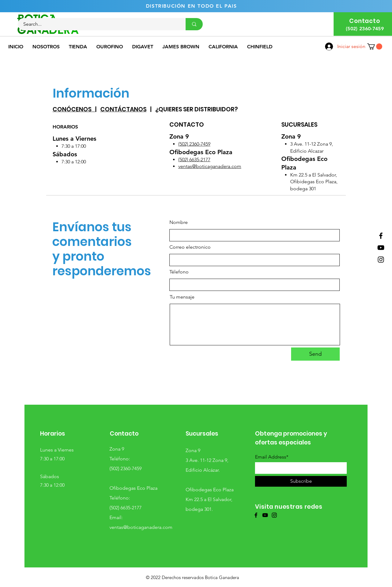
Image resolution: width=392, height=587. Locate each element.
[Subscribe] (301, 481)
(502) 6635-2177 (194, 160)
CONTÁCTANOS (123, 109)
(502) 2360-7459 (194, 144)
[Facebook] (381, 236)
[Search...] (98, 24)
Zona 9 (117, 449)
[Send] (315, 354)
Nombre (179, 222)
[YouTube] (381, 248)
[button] (375, 46)
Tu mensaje (182, 297)
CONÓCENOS (74, 109)
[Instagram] (381, 260)
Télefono (179, 272)
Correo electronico (190, 247)
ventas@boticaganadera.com (210, 166)
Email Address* (272, 457)
